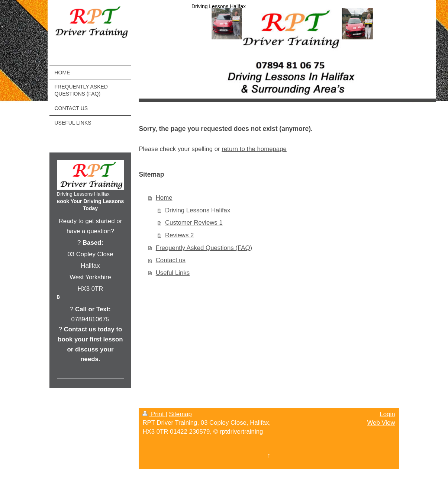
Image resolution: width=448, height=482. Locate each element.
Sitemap (180, 414)
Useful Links (173, 273)
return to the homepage (254, 149)
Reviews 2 (179, 235)
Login (387, 414)
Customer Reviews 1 (194, 223)
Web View (381, 423)
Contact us (171, 260)
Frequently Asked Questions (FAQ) (204, 248)
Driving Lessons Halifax (198, 210)
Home (164, 198)
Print (154, 414)
